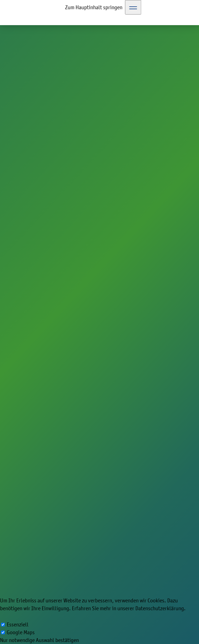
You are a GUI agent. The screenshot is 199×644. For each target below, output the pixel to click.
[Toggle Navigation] (133, 7)
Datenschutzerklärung (160, 608)
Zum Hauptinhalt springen (94, 7)
